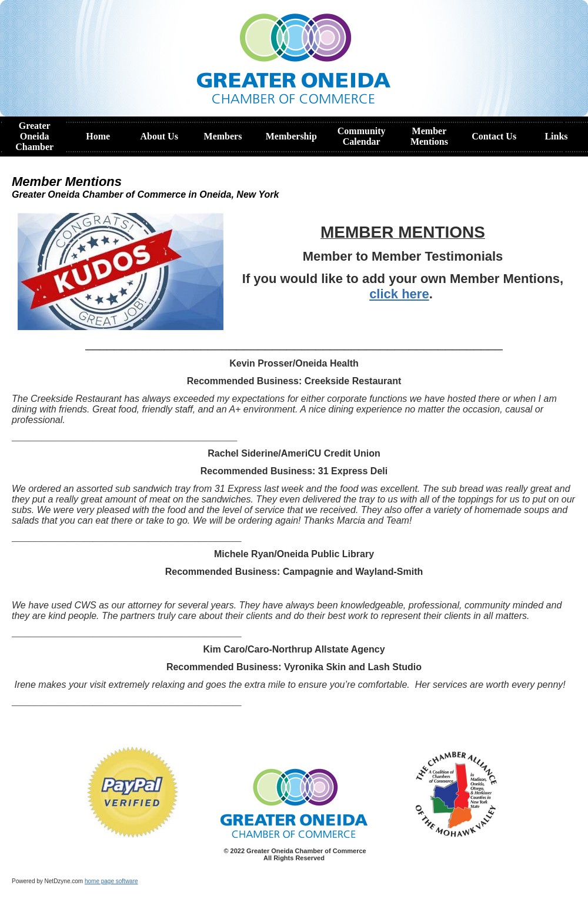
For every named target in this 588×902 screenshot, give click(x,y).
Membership (291, 136)
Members (223, 136)
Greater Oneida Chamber (34, 136)
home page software (111, 881)
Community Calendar (362, 136)
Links (556, 136)
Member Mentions (429, 136)
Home (98, 136)
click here (399, 294)
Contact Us (494, 136)
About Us (159, 136)
